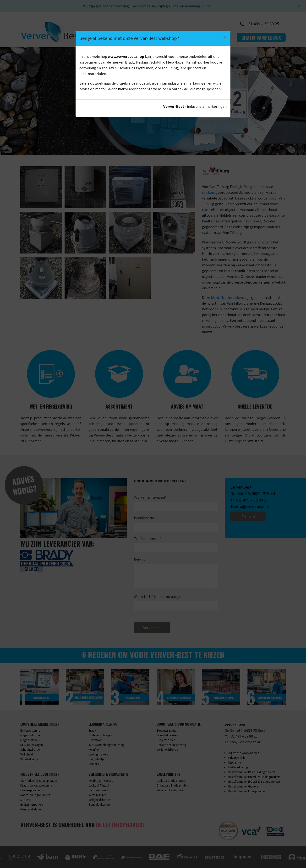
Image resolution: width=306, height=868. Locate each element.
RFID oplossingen (32, 745)
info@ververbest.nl (252, 506)
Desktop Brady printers (171, 781)
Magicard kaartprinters (171, 790)
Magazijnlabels (30, 740)
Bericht (139, 559)
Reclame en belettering (171, 745)
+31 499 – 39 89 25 (252, 500)
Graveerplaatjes (30, 790)
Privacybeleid (237, 758)
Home (106, 38)
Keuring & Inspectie (101, 781)
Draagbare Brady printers (173, 785)
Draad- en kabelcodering (36, 785)
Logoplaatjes (97, 759)
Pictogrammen (98, 790)
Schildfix (94, 764)
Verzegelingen (97, 795)
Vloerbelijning (29, 759)
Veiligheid (27, 754)
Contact (221, 38)
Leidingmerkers (98, 754)
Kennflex (94, 750)
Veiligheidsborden (168, 750)
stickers (208, 192)
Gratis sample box (261, 38)
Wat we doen (131, 38)
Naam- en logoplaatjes (35, 795)
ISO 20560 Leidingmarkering (106, 745)
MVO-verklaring (238, 767)
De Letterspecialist (121, 825)
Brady (92, 731)
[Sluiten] (299, 6)
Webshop (195, 38)
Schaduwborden (31, 750)
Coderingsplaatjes (100, 735)
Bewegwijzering (30, 731)
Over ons (165, 38)
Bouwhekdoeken (167, 735)
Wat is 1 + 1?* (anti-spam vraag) (157, 597)
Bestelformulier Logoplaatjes (247, 791)
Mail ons (249, 516)
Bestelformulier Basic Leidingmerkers (252, 772)
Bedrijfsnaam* (144, 518)
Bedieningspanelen (32, 805)
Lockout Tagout (99, 785)
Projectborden (166, 740)
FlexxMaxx (95, 740)
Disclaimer (235, 763)
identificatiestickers (227, 297)
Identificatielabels (31, 809)
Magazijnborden (31, 735)
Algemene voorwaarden (244, 753)
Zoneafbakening (99, 805)
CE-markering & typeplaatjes (39, 781)
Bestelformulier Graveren (244, 786)
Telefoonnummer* (148, 539)
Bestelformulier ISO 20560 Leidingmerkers (254, 782)
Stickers (25, 800)
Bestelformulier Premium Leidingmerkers (254, 777)
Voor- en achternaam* (150, 497)
